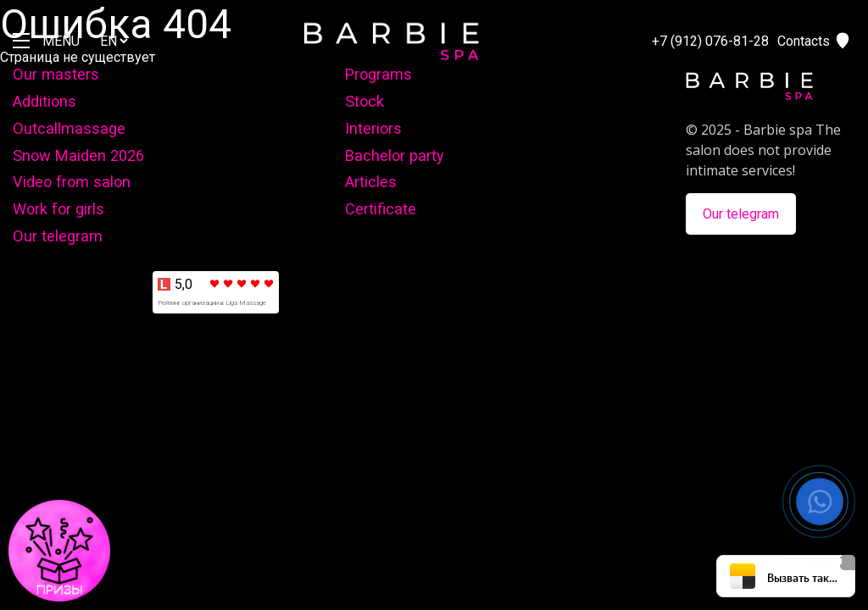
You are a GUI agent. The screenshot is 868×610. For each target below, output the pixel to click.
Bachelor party (395, 155)
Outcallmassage (69, 128)
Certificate (381, 209)
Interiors (373, 128)
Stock (364, 101)
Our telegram (58, 236)
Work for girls (58, 209)
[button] (820, 502)
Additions (45, 101)
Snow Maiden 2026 (78, 155)
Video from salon (72, 182)
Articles (371, 182)
